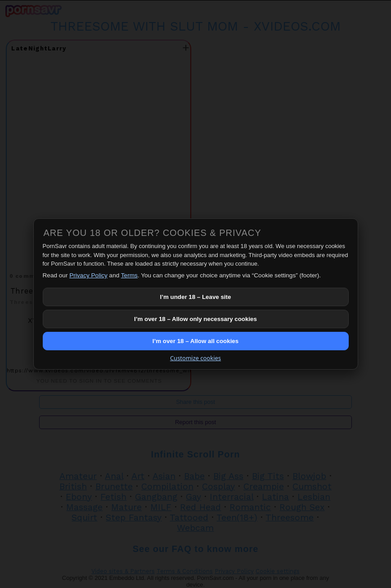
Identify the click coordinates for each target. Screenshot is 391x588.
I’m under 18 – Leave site (196, 297)
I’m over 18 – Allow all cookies (195, 341)
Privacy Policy (88, 275)
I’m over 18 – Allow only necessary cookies (195, 319)
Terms (129, 275)
